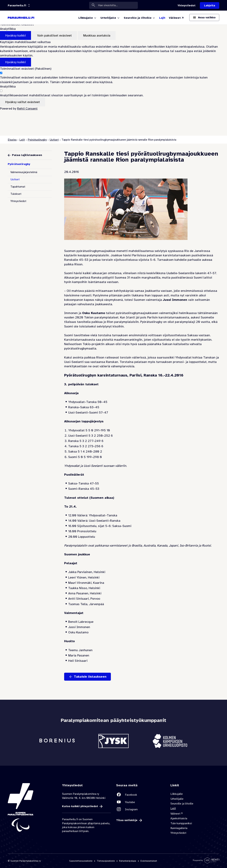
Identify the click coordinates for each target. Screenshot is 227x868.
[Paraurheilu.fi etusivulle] (21, 18)
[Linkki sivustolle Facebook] (141, 795)
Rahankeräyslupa (128, 861)
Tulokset (16, 194)
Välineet (175, 814)
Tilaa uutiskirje (127, 820)
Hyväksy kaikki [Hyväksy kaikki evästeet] (16, 35)
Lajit (22, 140)
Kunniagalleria (179, 828)
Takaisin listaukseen (90, 677)
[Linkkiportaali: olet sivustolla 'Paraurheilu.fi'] (17, 5)
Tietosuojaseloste (106, 861)
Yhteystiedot (18, 201)
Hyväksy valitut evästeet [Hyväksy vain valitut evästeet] (23, 102)
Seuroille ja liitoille (182, 804)
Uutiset (54, 140)
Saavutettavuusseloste (81, 861)
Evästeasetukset (149, 861)
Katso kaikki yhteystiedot (80, 806)
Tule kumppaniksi (181, 823)
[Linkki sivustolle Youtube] (141, 802)
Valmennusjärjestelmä (24, 172)
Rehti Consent (27, 108)
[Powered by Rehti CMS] (206, 862)
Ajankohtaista (179, 818)
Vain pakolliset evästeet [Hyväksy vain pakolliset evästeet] (54, 35)
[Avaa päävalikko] (204, 17)
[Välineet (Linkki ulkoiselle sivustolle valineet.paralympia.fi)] (176, 18)
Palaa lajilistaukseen (27, 155)
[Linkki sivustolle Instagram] (141, 809)
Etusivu (12, 140)
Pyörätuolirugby (37, 140)
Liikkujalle (177, 794)
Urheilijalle (177, 799)
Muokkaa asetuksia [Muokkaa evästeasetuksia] (97, 35)
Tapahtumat (18, 187)
